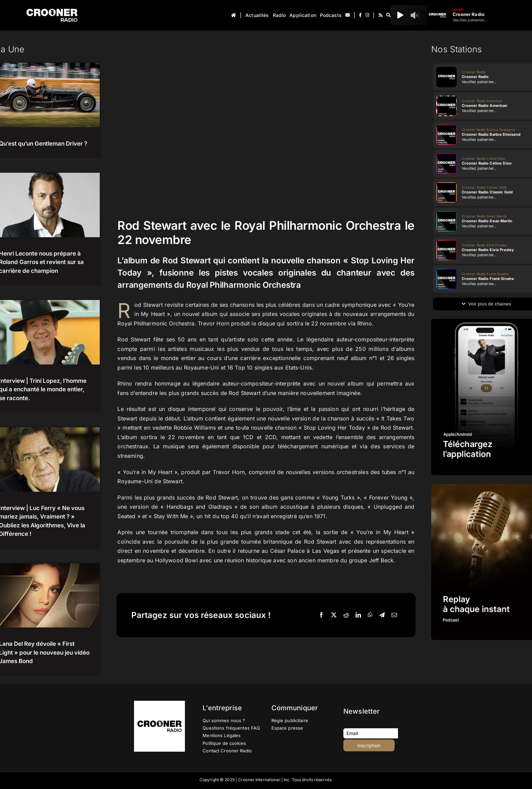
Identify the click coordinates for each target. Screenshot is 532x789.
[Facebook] (321, 615)
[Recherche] (388, 15)
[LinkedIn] (358, 615)
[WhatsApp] (370, 615)
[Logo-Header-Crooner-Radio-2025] (52, 11)
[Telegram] (382, 615)
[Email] (394, 615)
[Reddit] (346, 615)
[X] (334, 615)
